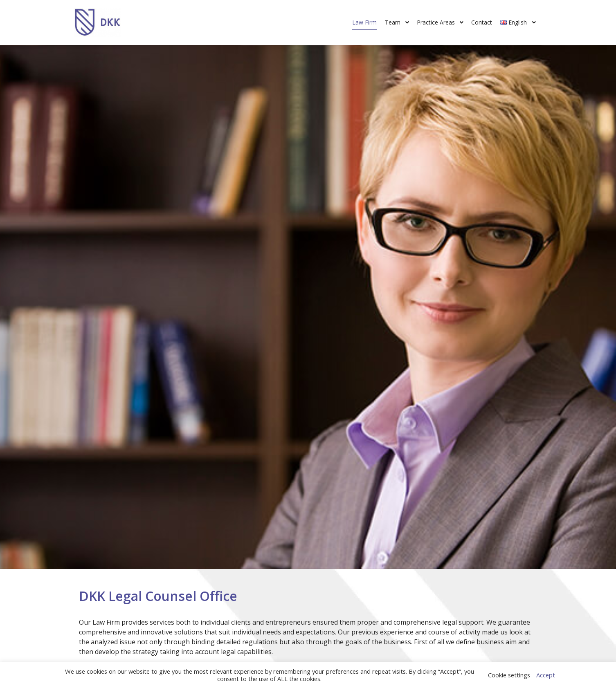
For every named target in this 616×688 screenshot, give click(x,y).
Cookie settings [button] (509, 675)
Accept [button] (546, 675)
